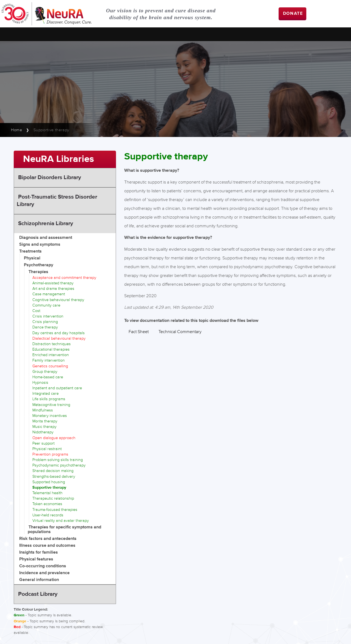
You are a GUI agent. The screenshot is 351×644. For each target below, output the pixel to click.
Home (17, 130)
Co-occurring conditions (43, 566)
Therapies (38, 272)
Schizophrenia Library (46, 224)
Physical (32, 258)
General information (39, 580)
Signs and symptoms (40, 244)
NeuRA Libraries (59, 159)
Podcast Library (38, 594)
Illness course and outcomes (47, 546)
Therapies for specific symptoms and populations (64, 529)
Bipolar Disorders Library (50, 178)
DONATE (293, 14)
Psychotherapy (39, 265)
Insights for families (39, 552)
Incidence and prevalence (44, 573)
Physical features (36, 559)
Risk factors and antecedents (48, 539)
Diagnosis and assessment (46, 238)
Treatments (30, 251)
